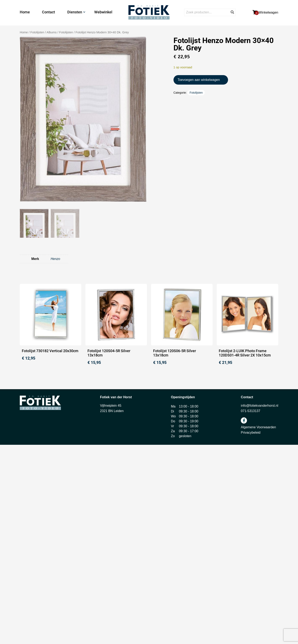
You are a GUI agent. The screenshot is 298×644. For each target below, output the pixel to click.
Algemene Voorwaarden (258, 427)
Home (25, 12)
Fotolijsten (66, 32)
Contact (48, 12)
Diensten (75, 12)
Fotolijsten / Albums (44, 32)
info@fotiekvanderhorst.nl (260, 406)
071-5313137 (250, 411)
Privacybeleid (251, 433)
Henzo (55, 259)
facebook (244, 420)
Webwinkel (103, 12)
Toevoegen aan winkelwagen (199, 80)
